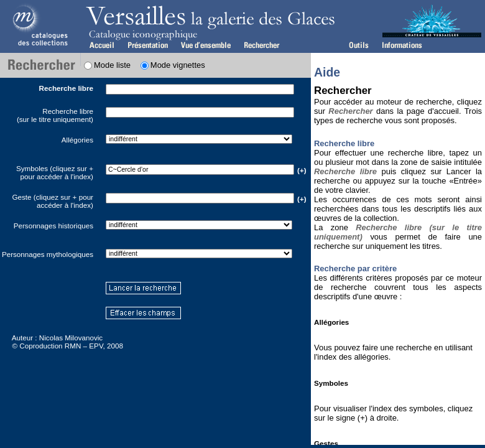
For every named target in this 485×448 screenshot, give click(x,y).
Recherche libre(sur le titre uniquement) (55, 115)
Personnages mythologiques (48, 254)
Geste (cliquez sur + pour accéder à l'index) (53, 201)
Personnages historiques (53, 226)
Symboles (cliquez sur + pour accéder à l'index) (55, 172)
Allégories (77, 140)
